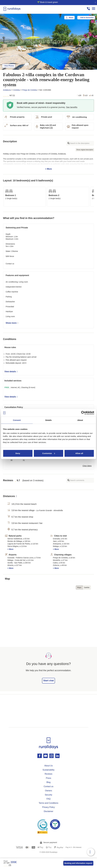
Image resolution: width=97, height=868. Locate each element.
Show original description (85, 150)
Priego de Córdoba (30, 90)
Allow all (79, 453)
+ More (48, 161)
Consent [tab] (17, 420)
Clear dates (87, 466)
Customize (49, 453)
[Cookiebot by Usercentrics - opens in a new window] (83, 413)
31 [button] (24, 460)
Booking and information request (78, 863)
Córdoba (17, 90)
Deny (18, 453)
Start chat (48, 681)
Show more (12, 323)
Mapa (79, 587)
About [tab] (80, 420)
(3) (7, 865)
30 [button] (11, 460)
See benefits (72, 107)
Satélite (87, 587)
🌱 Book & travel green (48, 2)
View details (11, 372)
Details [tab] (48, 420)
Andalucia (7, 90)
